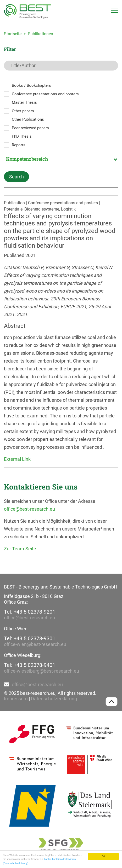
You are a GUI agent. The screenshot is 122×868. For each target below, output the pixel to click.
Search (16, 177)
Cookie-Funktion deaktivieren (60, 859)
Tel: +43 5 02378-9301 (30, 638)
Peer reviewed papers (30, 128)
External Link (17, 459)
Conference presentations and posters (45, 94)
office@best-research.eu (29, 509)
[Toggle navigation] (115, 11)
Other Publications (28, 119)
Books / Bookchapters (31, 85)
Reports (19, 145)
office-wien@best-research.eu (35, 644)
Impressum (16, 699)
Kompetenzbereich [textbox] (27, 159)
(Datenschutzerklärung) (16, 863)
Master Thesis (24, 102)
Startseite (13, 34)
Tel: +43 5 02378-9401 (30, 665)
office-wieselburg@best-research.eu (41, 671)
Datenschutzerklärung (54, 699)
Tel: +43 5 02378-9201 (30, 612)
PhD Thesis (22, 136)
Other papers (23, 111)
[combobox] (61, 159)
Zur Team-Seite (20, 549)
